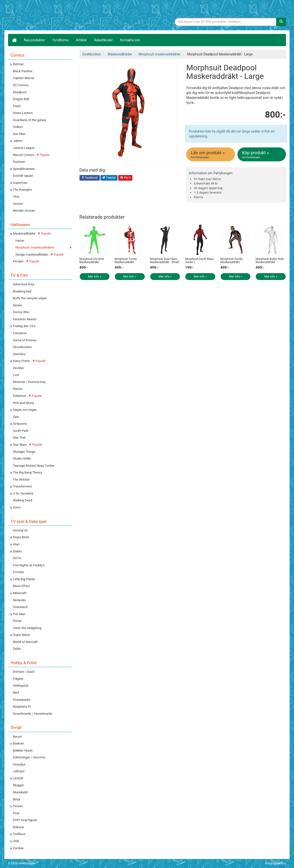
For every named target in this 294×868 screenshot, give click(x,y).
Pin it (125, 178)
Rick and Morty (24, 403)
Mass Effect (21, 586)
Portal (17, 621)
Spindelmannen (24, 169)
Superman (20, 183)
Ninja (17, 799)
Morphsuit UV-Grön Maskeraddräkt (92, 261)
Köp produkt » (262, 155)
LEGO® (18, 778)
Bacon (17, 737)
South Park (21, 431)
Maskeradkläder (32, 233)
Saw (16, 417)
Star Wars (28, 445)
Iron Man (19, 134)
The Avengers (23, 190)
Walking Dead (23, 500)
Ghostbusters (22, 347)
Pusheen (19, 162)
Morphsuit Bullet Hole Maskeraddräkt (269, 261)
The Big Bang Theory (27, 472)
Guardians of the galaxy (29, 120)
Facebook (90, 178)
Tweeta (109, 178)
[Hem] (14, 40)
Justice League (24, 148)
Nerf (16, 693)
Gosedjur (19, 764)
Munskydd (20, 792)
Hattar (20, 241)
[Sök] (281, 22)
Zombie (18, 848)
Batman (18, 64)
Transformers (22, 486)
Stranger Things (24, 452)
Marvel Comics (31, 155)
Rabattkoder (103, 40)
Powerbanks (22, 700)
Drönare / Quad (24, 672)
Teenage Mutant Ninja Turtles (34, 466)
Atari (16, 544)
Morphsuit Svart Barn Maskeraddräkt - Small (164, 261)
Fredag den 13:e (24, 326)
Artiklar (81, 40)
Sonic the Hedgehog (27, 628)
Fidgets (18, 679)
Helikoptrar (21, 686)
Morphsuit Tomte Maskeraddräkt (126, 261)
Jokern (18, 141)
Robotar (19, 827)
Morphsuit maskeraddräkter (35, 247)
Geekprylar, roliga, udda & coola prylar (45, 16)
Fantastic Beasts (25, 319)
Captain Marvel (24, 78)
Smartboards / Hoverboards (33, 714)
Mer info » (94, 277)
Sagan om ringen (25, 410)
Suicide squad (23, 176)
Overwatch (20, 607)
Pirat (16, 813)
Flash (17, 106)
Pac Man (19, 614)
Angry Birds (21, 537)
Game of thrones (25, 340)
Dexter (17, 305)
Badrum (18, 743)
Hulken (18, 127)
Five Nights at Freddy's (29, 565)
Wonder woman (24, 211)
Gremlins (19, 354)
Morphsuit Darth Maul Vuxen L (199, 261)
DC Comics (21, 85)
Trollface (19, 834)
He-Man (18, 368)
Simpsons (20, 424)
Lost (16, 375)
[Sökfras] (226, 22)
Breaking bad (22, 291)
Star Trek (19, 438)
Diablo (17, 551)
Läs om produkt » (211, 155)
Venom (18, 204)
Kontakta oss (130, 40)
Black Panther (23, 71)
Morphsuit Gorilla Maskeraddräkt (232, 261)
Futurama (20, 333)
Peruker (26, 261)
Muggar (18, 785)
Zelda (17, 649)
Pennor (18, 806)
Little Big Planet (24, 579)
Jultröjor (19, 771)
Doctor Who (21, 312)
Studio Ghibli (22, 459)
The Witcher (21, 480)
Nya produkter (35, 40)
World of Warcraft (25, 642)
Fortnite (18, 572)
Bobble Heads (23, 750)
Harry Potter (29, 361)
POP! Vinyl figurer (25, 820)
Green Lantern (23, 113)
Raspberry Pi (22, 707)
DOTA (17, 558)
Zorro (17, 507)
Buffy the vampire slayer (30, 298)
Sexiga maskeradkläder (39, 254)
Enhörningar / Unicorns (29, 757)
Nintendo (19, 600)
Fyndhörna (61, 40)
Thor (16, 197)
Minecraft (20, 593)
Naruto (18, 389)
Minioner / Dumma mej (29, 382)
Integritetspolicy (275, 863)
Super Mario (21, 635)
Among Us (20, 530)
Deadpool (20, 92)
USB (16, 841)
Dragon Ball (21, 99)
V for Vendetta (23, 493)
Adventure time (24, 284)
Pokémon (27, 396)
